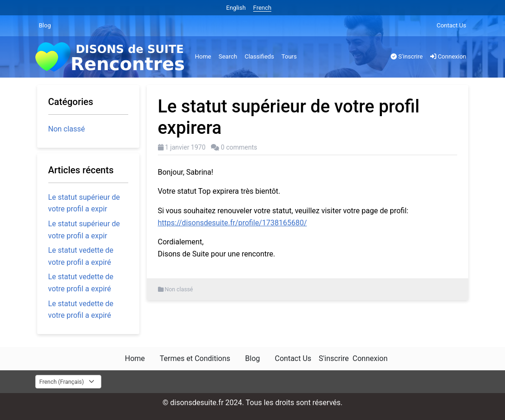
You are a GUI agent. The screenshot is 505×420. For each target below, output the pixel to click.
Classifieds (259, 56)
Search (228, 56)
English (236, 8)
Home (203, 56)
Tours (289, 56)
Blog (45, 25)
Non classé (179, 289)
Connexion (448, 56)
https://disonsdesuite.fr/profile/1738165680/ (233, 223)
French (262, 8)
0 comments (239, 147)
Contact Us (452, 25)
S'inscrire (407, 56)
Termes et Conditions (195, 358)
